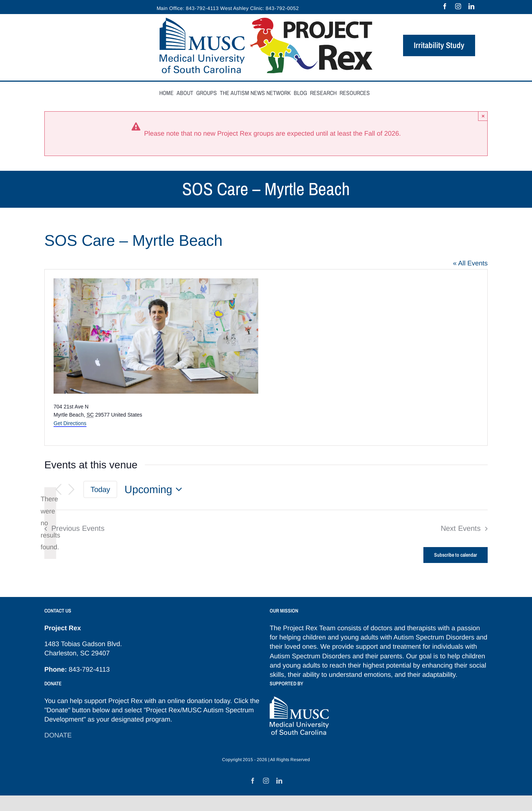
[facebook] (445, 6)
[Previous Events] (58, 490)
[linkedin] (471, 6)
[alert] (50, 523)
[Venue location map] (376, 357)
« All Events (470, 263)
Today (100, 489)
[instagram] (458, 6)
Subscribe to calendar (456, 555)
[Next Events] (72, 490)
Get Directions (70, 423)
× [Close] (483, 116)
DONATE (58, 735)
